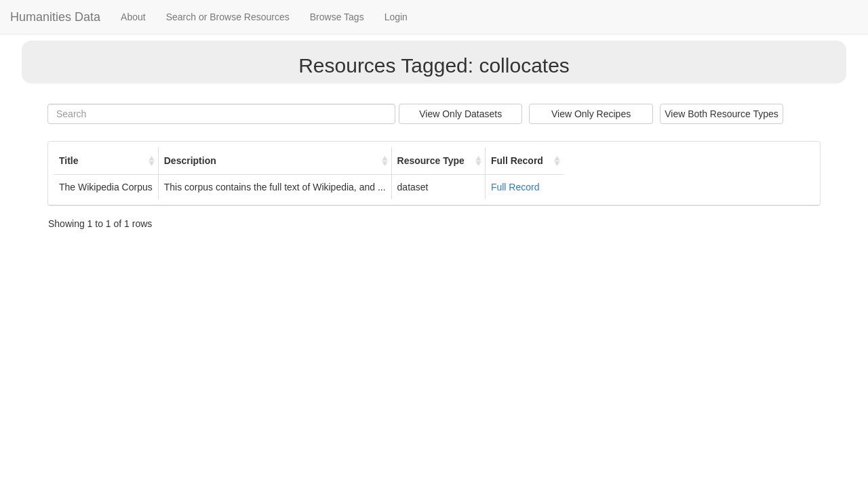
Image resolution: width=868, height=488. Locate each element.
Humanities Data (55, 17)
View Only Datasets (460, 114)
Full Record (515, 187)
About (133, 17)
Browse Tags (337, 17)
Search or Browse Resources (228, 17)
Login (396, 17)
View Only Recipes (591, 114)
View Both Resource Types (722, 114)
